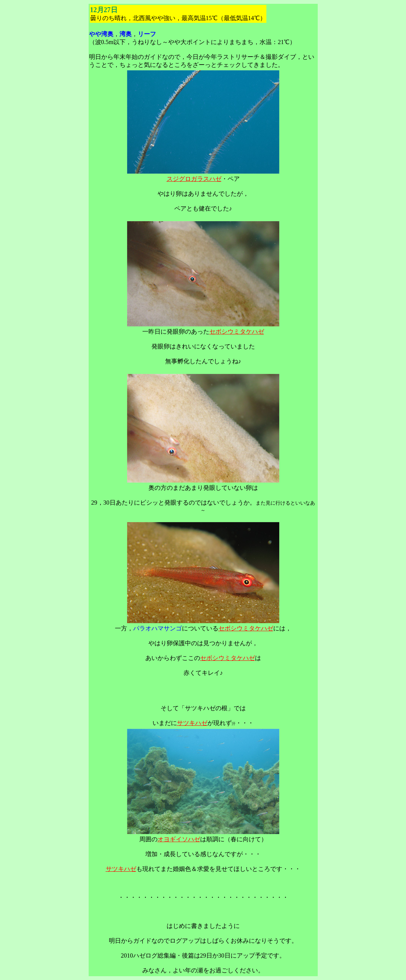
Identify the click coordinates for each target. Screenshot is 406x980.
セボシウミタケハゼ (237, 332)
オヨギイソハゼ (179, 839)
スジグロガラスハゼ (194, 179)
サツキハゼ (192, 723)
